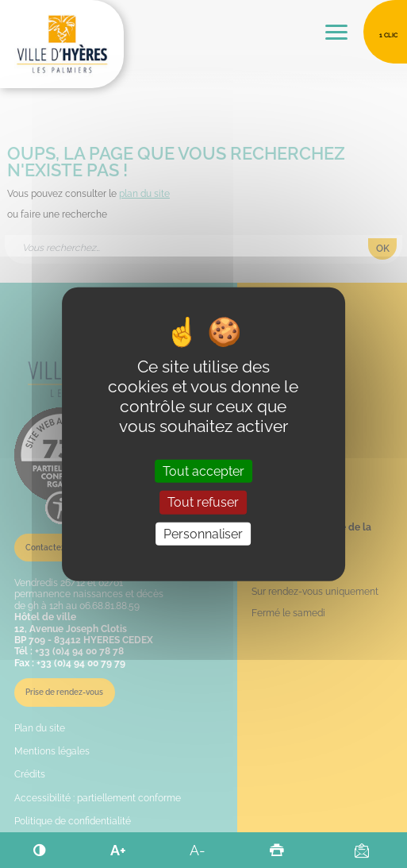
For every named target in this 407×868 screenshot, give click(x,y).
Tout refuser (203, 502)
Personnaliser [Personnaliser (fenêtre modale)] (203, 533)
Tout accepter (203, 471)
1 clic (388, 35)
